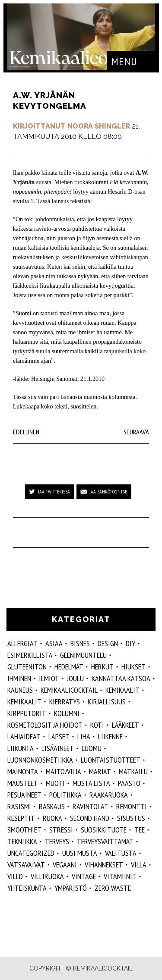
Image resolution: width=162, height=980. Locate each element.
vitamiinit (120, 876)
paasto (129, 783)
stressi (61, 830)
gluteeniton (27, 667)
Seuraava (136, 432)
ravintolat (91, 806)
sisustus (131, 818)
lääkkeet (125, 725)
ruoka (52, 818)
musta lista (91, 783)
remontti (132, 806)
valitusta (121, 853)
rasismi (19, 806)
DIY (130, 643)
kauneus (20, 690)
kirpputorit (27, 713)
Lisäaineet (58, 748)
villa (139, 865)
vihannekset (104, 865)
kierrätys (65, 702)
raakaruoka (109, 795)
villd (15, 876)
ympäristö (71, 888)
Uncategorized (31, 853)
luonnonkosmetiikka (40, 760)
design (108, 643)
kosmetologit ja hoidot (45, 725)
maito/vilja (64, 771)
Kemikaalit (122, 690)
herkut (102, 667)
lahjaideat (24, 737)
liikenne (110, 737)
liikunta (21, 748)
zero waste (113, 888)
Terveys (57, 841)
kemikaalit (24, 702)
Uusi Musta (80, 853)
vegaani (65, 865)
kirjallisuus (107, 702)
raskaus (52, 806)
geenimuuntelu (83, 655)
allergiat (22, 643)
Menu (124, 61)
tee (140, 830)
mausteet (23, 783)
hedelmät (69, 667)
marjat (100, 771)
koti (97, 725)
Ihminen (19, 678)
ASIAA (54, 643)
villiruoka (47, 876)
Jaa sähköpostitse (108, 492)
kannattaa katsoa (121, 678)
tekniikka (22, 841)
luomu (92, 748)
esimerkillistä (30, 655)
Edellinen (26, 432)
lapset (59, 737)
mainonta (23, 771)
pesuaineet (24, 795)
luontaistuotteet (111, 760)
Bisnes (80, 643)
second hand (90, 818)
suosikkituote (104, 830)
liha (84, 737)
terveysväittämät (105, 841)
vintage (84, 876)
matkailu (133, 771)
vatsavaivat (26, 865)
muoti (55, 783)
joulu (75, 678)
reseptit (21, 818)
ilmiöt (49, 678)
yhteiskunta (27, 888)
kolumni (67, 713)
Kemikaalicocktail (69, 690)
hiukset (133, 667)
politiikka (65, 795)
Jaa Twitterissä (54, 492)
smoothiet (24, 830)
